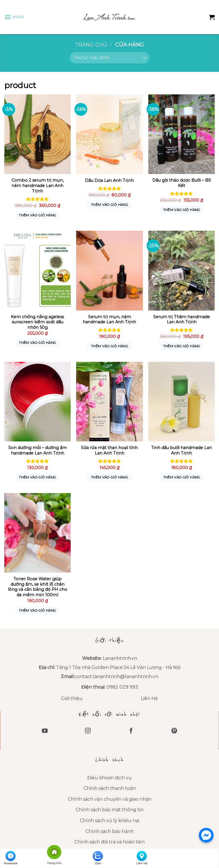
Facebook (11, 858)
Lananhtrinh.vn (120, 658)
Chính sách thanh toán (110, 788)
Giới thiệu (72, 698)
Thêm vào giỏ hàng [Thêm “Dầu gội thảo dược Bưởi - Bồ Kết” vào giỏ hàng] (182, 210)
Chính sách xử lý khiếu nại (109, 821)
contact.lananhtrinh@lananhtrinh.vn (116, 677)
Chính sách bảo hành (110, 831)
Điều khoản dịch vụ (109, 778)
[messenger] (206, 835)
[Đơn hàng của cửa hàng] (109, 58)
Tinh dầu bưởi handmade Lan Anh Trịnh (182, 450)
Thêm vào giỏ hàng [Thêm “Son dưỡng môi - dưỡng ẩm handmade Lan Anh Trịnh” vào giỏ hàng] (37, 477)
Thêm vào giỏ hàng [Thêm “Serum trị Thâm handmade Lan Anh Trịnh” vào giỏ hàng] (182, 346)
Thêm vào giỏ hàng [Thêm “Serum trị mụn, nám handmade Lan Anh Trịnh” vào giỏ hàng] (109, 346)
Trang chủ (91, 45)
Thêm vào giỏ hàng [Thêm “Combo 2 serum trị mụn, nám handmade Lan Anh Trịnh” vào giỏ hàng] (37, 215)
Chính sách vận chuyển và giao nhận (110, 799)
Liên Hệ (149, 698)
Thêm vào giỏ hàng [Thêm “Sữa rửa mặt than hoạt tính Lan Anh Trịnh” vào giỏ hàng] (109, 477)
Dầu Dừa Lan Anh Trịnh (109, 181)
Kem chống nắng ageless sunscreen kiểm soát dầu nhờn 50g (37, 322)
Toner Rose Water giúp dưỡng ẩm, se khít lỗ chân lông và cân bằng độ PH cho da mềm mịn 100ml (37, 587)
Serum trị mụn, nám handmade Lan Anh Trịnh (109, 320)
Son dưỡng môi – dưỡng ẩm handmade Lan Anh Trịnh (37, 450)
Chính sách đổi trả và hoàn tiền (109, 842)
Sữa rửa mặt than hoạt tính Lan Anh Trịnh (109, 450)
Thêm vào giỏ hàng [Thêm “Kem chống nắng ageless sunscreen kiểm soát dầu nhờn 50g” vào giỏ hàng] (37, 343)
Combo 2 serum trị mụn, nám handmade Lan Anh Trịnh (37, 185)
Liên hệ (142, 858)
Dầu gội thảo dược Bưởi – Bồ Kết (182, 183)
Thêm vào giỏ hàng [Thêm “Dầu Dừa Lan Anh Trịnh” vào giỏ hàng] (109, 205)
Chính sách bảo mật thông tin (109, 810)
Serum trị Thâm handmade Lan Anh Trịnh (182, 320)
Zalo (98, 858)
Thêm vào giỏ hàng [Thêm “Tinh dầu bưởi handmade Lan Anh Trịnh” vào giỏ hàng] (182, 477)
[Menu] (14, 17)
